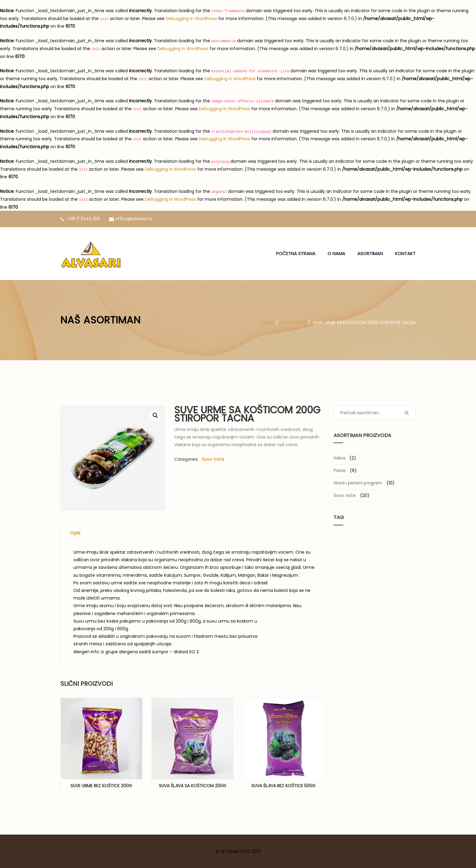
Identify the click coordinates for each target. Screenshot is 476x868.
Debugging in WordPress (191, 19)
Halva (339, 458)
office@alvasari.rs (131, 219)
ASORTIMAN (370, 253)
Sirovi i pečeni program (358, 483)
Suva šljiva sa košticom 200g (192, 786)
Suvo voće (294, 323)
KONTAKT (405, 253)
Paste (340, 470)
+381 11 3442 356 (80, 219)
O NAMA (336, 253)
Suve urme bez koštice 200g (101, 786)
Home (268, 323)
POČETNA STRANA (296, 253)
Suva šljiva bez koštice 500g (283, 786)
